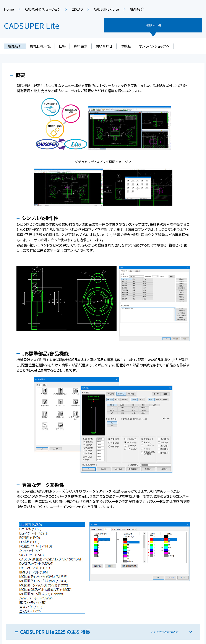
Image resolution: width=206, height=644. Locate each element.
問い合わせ (104, 46)
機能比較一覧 (40, 46)
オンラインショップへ (154, 46)
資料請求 (81, 46)
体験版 (126, 46)
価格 (62, 46)
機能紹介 (15, 46)
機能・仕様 (153, 25)
